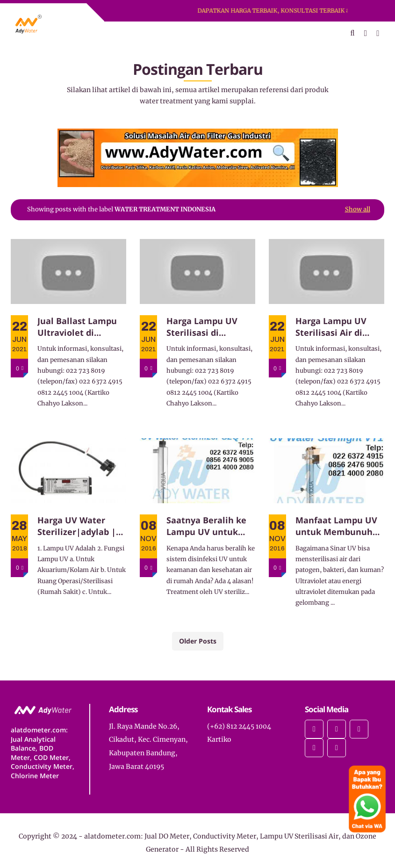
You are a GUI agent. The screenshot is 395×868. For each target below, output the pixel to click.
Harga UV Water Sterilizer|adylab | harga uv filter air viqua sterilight (77, 526)
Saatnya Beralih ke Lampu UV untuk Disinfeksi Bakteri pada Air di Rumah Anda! (206, 526)
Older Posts (198, 641)
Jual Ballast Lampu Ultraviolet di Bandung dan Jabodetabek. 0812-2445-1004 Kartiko (77, 327)
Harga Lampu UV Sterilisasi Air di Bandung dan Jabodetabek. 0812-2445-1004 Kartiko (335, 327)
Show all (358, 209)
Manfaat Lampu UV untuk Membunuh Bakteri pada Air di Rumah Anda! (336, 526)
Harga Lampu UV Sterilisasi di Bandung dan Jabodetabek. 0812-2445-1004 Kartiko (206, 327)
